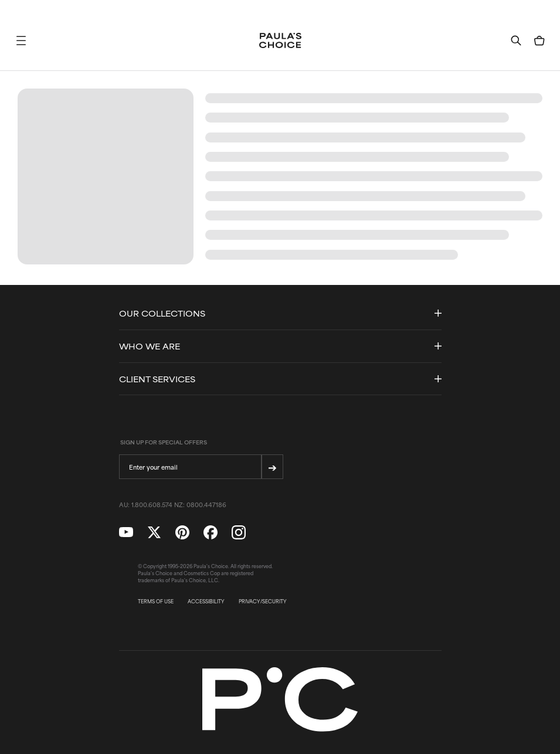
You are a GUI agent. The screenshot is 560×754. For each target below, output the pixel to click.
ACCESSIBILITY (206, 602)
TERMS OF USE (156, 602)
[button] (21, 40)
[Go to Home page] (280, 40)
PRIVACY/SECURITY (263, 602)
